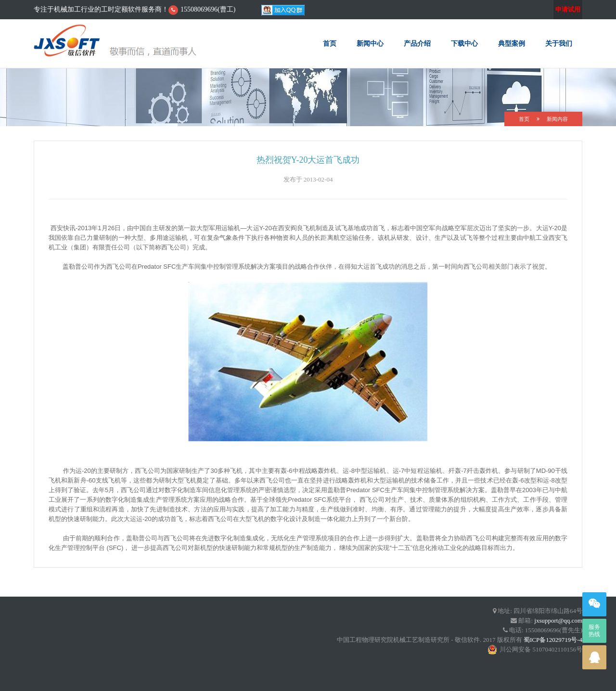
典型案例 (512, 43)
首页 (330, 43)
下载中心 (464, 43)
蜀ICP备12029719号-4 (553, 640)
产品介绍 (417, 43)
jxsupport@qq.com (558, 620)
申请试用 (568, 9)
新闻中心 (370, 43)
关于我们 (559, 43)
